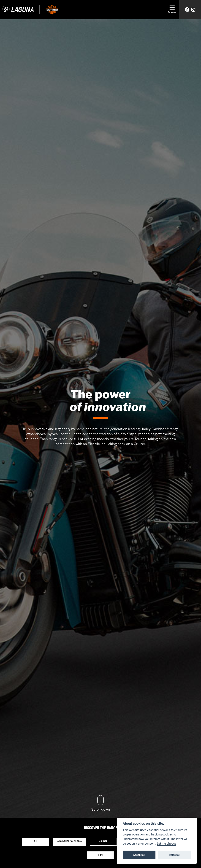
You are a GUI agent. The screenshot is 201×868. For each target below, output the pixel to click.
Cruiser (103, 842)
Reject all (175, 855)
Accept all (139, 855)
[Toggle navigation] (172, 10)
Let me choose (167, 844)
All (36, 842)
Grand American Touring (69, 842)
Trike (101, 855)
